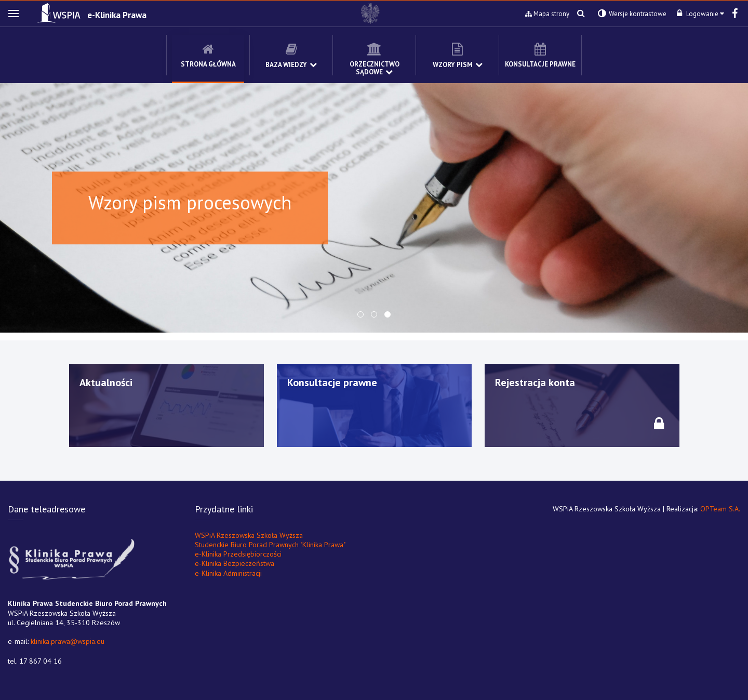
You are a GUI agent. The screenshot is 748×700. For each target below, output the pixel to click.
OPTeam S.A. (720, 509)
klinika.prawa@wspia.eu (68, 641)
